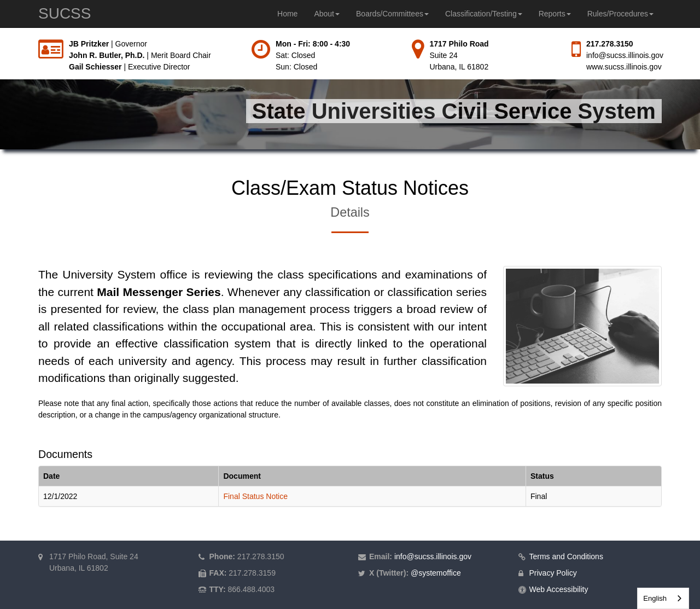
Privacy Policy (553, 573)
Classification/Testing (484, 14)
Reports (555, 14)
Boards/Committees (392, 14)
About (327, 14)
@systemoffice (436, 573)
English (655, 598)
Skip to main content (0, 39)
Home (287, 14)
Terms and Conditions (566, 556)
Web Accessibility (559, 589)
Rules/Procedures (620, 14)
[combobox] (663, 598)
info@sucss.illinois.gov (625, 55)
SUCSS (65, 13)
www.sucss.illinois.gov (624, 67)
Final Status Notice (255, 496)
